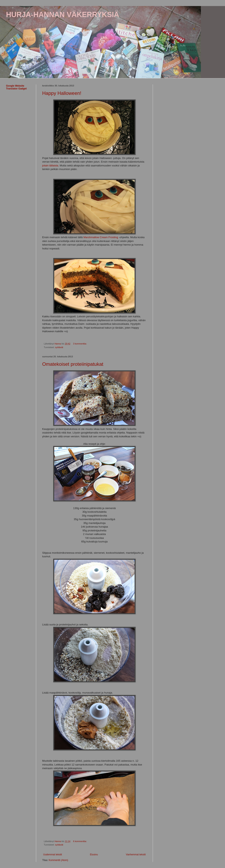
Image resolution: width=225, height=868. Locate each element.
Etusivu (94, 855)
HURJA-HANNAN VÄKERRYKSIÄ (63, 15)
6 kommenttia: (80, 841)
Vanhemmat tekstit (136, 855)
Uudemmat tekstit (53, 855)
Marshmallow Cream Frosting (101, 237)
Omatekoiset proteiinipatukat (73, 364)
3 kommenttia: (80, 344)
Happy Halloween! (62, 93)
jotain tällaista (50, 166)
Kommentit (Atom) (58, 860)
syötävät (59, 347)
